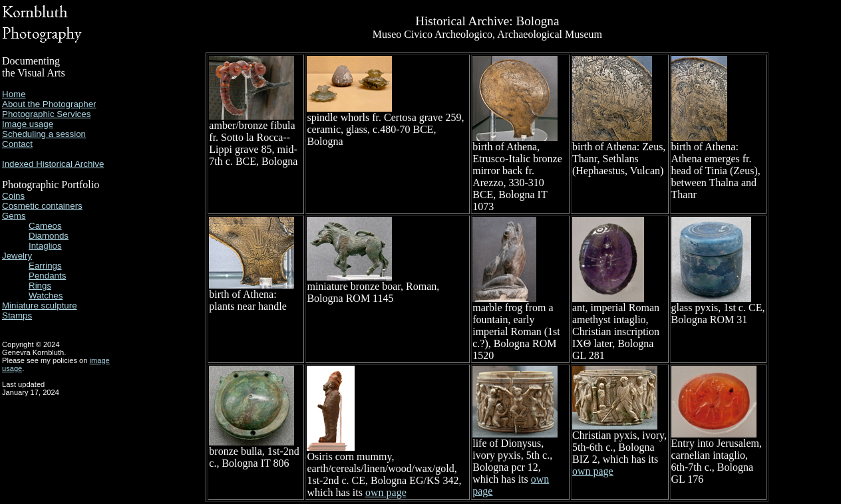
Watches (46, 296)
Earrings (45, 266)
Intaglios (45, 246)
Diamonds (49, 236)
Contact (17, 144)
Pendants (47, 276)
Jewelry (17, 256)
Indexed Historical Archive (53, 164)
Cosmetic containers (42, 206)
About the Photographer (49, 104)
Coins (13, 196)
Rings (40, 286)
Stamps (17, 315)
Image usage (28, 124)
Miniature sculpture (40, 306)
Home (14, 94)
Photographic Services (46, 114)
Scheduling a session (44, 134)
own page (386, 492)
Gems (14, 216)
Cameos (45, 226)
